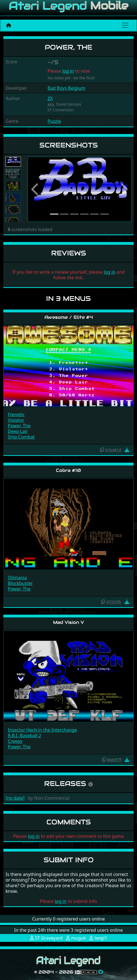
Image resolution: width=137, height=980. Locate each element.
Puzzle (54, 121)
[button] (36, 189)
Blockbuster (20, 583)
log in (68, 71)
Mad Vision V (68, 622)
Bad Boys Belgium (67, 88)
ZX (50, 98)
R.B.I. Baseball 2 (24, 735)
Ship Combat (21, 437)
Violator (16, 420)
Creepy (15, 741)
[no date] (15, 798)
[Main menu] (125, 25)
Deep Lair (18, 431)
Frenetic (16, 414)
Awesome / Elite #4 (69, 317)
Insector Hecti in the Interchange (42, 730)
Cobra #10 (68, 470)
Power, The (19, 426)
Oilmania (17, 578)
